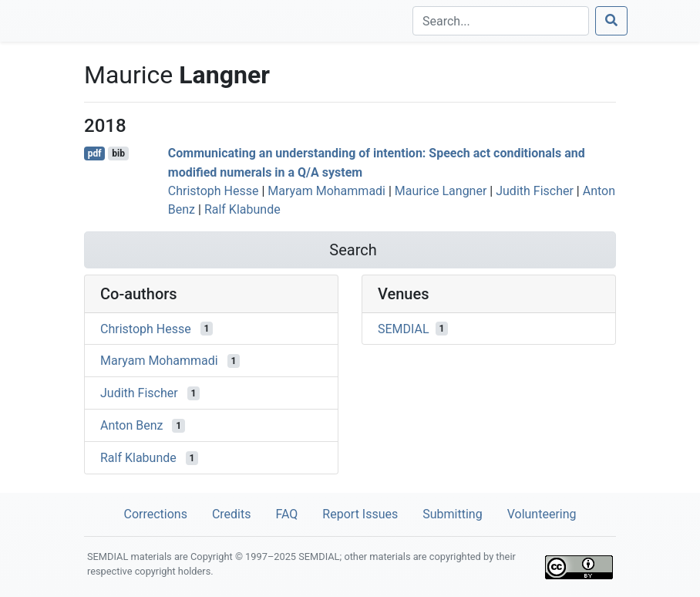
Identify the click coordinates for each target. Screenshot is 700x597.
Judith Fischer (535, 191)
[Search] (501, 21)
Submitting (452, 514)
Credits (232, 514)
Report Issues (360, 514)
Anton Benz (132, 425)
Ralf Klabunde (242, 209)
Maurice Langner (441, 191)
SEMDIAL (404, 328)
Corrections (155, 514)
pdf (95, 153)
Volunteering (542, 514)
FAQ (286, 514)
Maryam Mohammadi (326, 191)
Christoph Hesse (214, 191)
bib (118, 153)
